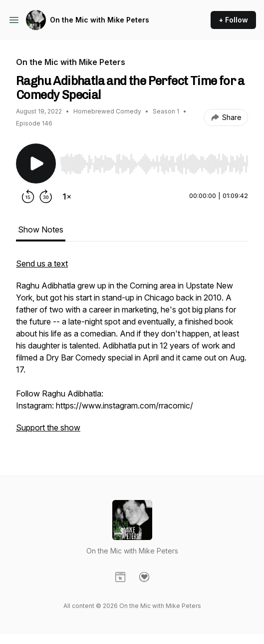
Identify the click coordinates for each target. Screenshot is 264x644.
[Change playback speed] (67, 196)
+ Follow (233, 20)
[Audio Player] (154, 161)
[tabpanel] (132, 350)
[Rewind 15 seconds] (28, 196)
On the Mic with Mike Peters (100, 20)
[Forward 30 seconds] (46, 196)
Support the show (48, 427)
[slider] (154, 164)
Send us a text (42, 263)
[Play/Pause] (36, 163)
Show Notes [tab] (41, 229)
